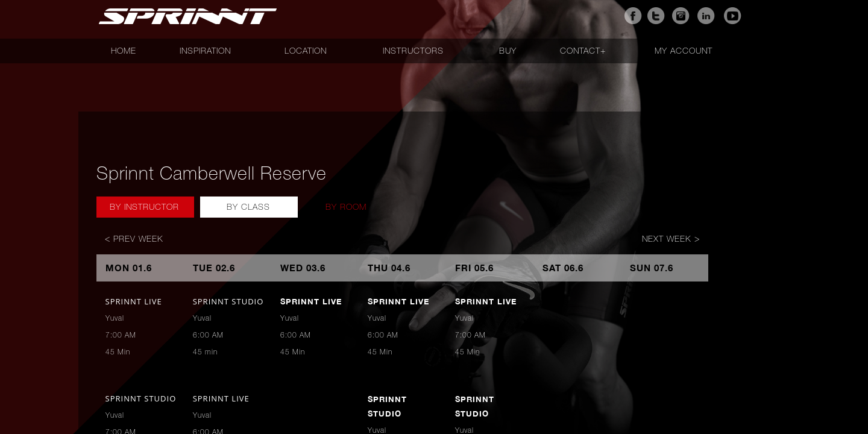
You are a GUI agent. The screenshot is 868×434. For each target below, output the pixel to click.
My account (684, 51)
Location (306, 51)
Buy (508, 51)
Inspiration (205, 51)
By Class (248, 207)
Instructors (413, 51)
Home (124, 51)
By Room (346, 207)
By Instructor (144, 207)
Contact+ (583, 51)
